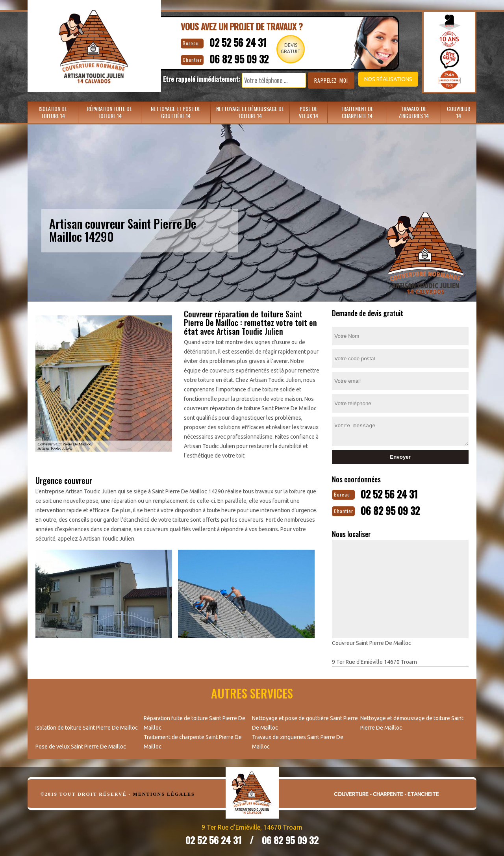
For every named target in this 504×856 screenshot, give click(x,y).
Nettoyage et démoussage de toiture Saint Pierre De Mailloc (412, 721)
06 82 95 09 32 (233, 57)
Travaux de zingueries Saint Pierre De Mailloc (298, 740)
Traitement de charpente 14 (357, 112)
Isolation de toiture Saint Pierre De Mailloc (87, 726)
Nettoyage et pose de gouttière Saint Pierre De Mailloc (305, 721)
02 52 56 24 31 (231, 42)
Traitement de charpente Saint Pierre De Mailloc (193, 740)
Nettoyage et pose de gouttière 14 (176, 112)
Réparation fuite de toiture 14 (109, 112)
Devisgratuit (291, 48)
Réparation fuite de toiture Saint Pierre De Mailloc (195, 721)
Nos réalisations (376, 79)
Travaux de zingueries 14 (414, 112)
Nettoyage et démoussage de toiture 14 (250, 112)
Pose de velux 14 (309, 112)
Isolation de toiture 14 (53, 112)
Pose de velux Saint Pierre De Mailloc (81, 745)
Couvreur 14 (459, 112)
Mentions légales (164, 793)
